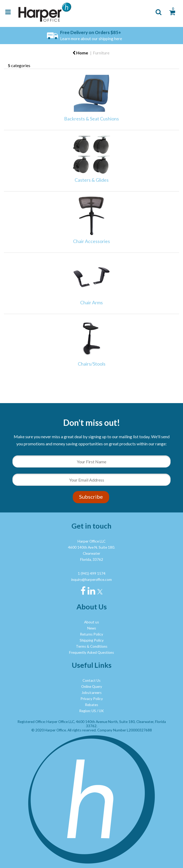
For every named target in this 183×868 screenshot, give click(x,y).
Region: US (88, 711)
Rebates (91, 705)
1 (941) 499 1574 (92, 573)
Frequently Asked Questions (91, 652)
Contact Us (91, 680)
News (92, 628)
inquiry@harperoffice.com (91, 580)
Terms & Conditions (92, 646)
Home (80, 53)
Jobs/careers (91, 693)
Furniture (101, 53)
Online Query (92, 687)
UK (101, 711)
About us (91, 622)
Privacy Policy (92, 699)
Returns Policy (91, 634)
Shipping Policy (92, 640)
